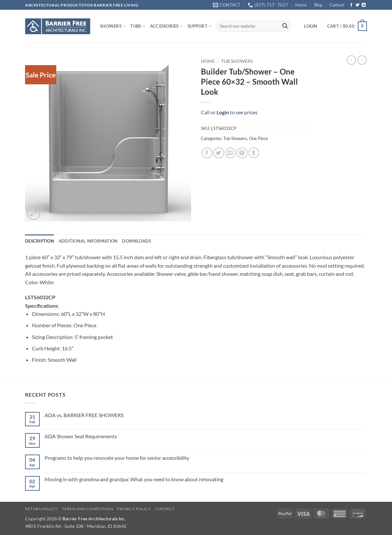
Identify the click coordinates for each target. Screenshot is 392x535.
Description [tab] (40, 241)
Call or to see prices (229, 112)
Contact (337, 5)
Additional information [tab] (88, 241)
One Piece (259, 138)
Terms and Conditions (87, 509)
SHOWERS (113, 26)
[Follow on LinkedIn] (364, 5)
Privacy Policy (134, 509)
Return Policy (42, 509)
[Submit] (285, 26)
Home (301, 5)
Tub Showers (237, 61)
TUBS (138, 26)
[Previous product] (362, 60)
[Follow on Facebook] (351, 5)
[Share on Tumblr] (254, 153)
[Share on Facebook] (207, 153)
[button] (311, 26)
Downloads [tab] (136, 241)
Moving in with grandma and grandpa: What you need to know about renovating (134, 479)
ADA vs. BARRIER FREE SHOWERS (84, 415)
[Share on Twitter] (219, 153)
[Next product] (351, 60)
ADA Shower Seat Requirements (81, 436)
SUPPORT (200, 26)
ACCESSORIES (167, 26)
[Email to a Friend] (230, 153)
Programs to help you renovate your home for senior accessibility (117, 458)
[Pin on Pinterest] (242, 153)
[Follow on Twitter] (357, 5)
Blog (318, 5)
